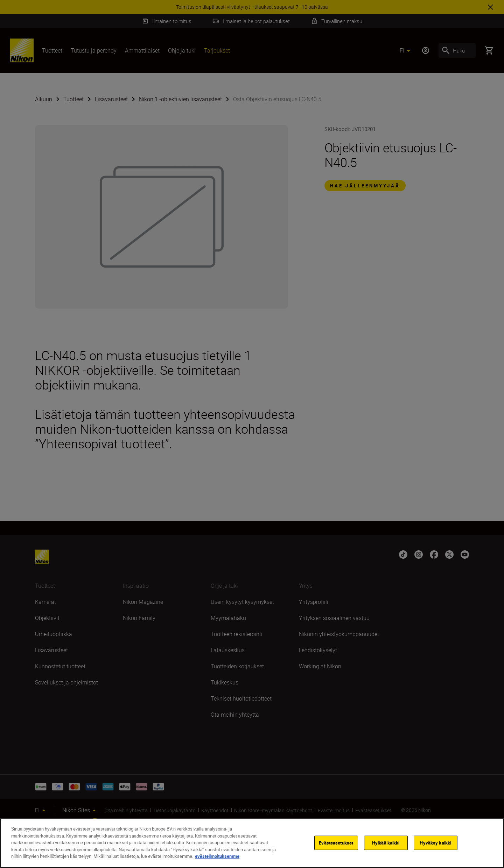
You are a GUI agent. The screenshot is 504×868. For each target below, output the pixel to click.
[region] (252, 843)
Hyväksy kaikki (435, 842)
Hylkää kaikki (386, 842)
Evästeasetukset (336, 842)
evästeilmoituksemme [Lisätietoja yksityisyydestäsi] (217, 856)
